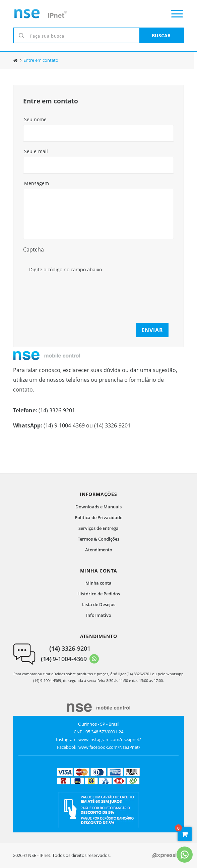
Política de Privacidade (98, 517)
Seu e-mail (36, 151)
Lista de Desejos (99, 604)
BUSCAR (161, 35)
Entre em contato (41, 60)
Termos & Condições (98, 539)
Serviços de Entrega (98, 528)
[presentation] (79, 288)
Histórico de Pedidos (99, 594)
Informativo (99, 615)
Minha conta (98, 583)
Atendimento (99, 550)
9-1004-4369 (64, 659)
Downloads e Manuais (98, 507)
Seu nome (35, 119)
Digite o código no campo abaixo (65, 269)
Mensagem (37, 183)
